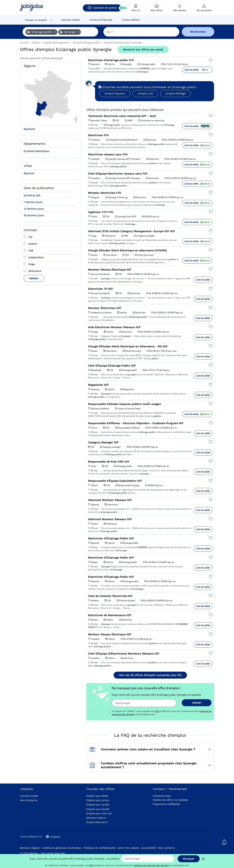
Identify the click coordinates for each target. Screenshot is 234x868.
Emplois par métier (97, 796)
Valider (34, 278)
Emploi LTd (145, 93)
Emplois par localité (98, 809)
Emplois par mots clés (99, 813)
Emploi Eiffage (176, 93)
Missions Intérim (96, 818)
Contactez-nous (162, 796)
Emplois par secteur (98, 800)
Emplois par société (98, 805)
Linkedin (53, 837)
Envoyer (189, 859)
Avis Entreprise (29, 800)
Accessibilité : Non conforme (158, 848)
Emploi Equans (115, 93)
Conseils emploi (29, 796)
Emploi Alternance (97, 822)
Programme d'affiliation (167, 804)
